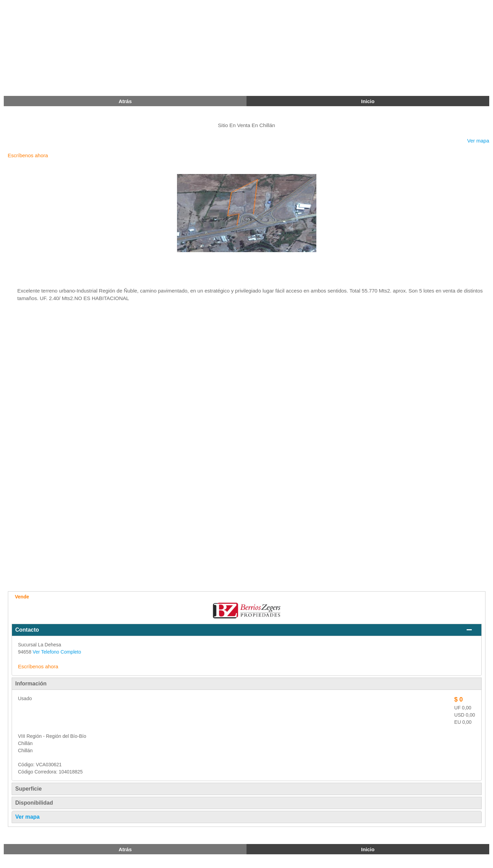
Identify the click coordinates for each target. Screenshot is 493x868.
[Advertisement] (205, 48)
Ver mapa (478, 141)
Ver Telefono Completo (57, 652)
